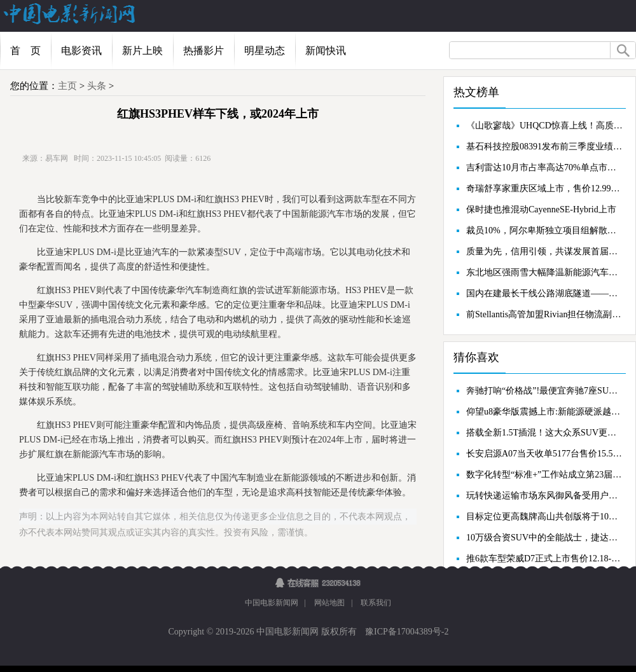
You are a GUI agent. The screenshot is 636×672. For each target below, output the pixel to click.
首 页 (25, 51)
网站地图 (329, 603)
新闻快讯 (326, 51)
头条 (97, 86)
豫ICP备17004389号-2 (406, 632)
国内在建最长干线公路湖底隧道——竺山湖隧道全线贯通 (544, 293)
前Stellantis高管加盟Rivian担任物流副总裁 (544, 314)
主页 (67, 86)
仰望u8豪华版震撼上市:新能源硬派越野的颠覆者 (544, 412)
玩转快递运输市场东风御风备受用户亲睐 (544, 496)
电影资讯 (81, 51)
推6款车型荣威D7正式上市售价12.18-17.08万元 (544, 559)
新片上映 (142, 51)
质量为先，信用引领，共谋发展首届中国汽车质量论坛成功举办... (544, 251)
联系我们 (376, 603)
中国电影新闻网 (272, 603)
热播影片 (204, 51)
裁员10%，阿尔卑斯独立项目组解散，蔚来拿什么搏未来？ (544, 230)
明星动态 (265, 51)
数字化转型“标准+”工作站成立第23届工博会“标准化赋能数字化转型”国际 (544, 475)
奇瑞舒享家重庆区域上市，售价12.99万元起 (544, 189)
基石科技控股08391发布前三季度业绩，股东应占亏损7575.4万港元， (544, 147)
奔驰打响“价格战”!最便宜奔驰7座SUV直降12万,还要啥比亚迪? (544, 391)
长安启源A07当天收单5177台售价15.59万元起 (544, 454)
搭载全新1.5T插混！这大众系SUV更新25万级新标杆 (544, 433)
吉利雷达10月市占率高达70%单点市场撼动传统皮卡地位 (544, 168)
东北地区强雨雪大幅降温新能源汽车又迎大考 (544, 272)
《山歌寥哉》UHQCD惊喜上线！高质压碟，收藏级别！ (544, 126)
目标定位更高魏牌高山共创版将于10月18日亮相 (544, 517)
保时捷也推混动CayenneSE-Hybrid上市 (541, 209)
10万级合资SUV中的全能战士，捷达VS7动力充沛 (544, 538)
